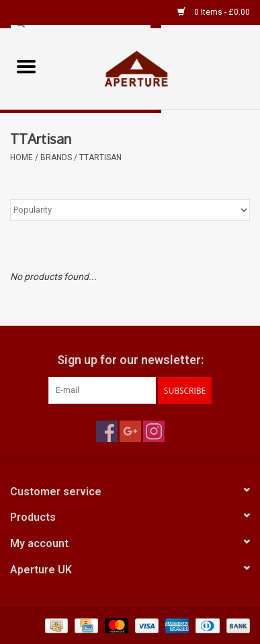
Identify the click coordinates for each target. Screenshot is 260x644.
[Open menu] (26, 66)
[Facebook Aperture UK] (107, 431)
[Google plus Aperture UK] (130, 431)
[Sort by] (130, 210)
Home (21, 157)
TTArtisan (100, 157)
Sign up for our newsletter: (130, 360)
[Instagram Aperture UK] (154, 431)
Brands (56, 157)
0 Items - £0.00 (214, 12)
